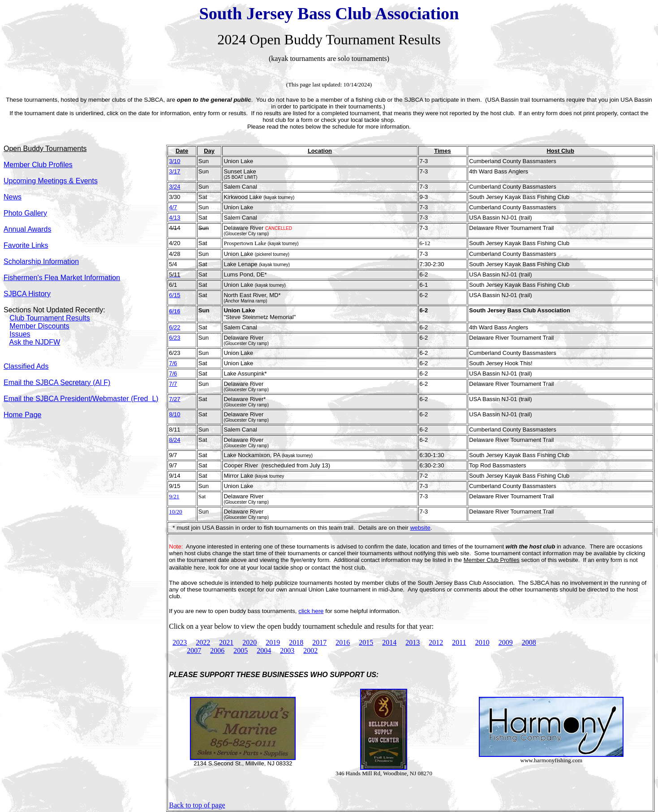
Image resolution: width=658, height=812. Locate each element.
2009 (506, 642)
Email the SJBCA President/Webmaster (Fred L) (81, 399)
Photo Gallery (25, 213)
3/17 (174, 171)
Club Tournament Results (49, 318)
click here (311, 611)
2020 (249, 642)
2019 (273, 642)
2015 (366, 642)
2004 (264, 650)
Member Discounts (39, 326)
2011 (459, 642)
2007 (194, 650)
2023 (180, 642)
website (420, 528)
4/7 (173, 207)
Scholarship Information (41, 261)
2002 (310, 650)
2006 (217, 650)
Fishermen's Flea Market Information (62, 278)
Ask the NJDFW (34, 342)
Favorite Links (26, 245)
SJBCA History (27, 294)
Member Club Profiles (492, 560)
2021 (226, 642)
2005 (241, 650)
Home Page (23, 415)
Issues (20, 334)
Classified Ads (26, 366)
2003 (287, 650)
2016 (343, 642)
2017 (319, 642)
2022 (203, 642)
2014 (389, 642)
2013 (413, 642)
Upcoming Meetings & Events (51, 181)
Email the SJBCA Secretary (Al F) (57, 382)
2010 (482, 642)
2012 (436, 642)
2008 (529, 642)
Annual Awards (27, 229)
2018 (296, 642)
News (13, 197)
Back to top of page (197, 805)
